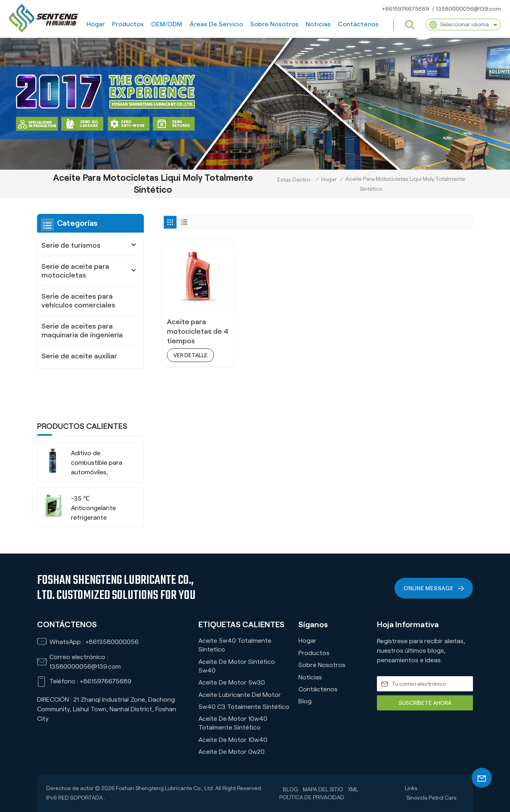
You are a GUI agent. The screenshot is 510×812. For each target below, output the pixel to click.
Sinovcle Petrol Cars (432, 798)
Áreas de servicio (216, 24)
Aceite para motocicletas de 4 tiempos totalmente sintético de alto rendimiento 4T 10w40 (198, 332)
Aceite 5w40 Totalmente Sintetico (235, 645)
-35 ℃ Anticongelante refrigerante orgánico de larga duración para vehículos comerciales (97, 473)
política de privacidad (312, 797)
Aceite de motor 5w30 (232, 682)
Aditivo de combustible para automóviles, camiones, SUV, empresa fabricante (100, 427)
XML (353, 789)
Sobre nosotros (274, 24)
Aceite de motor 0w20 (231, 752)
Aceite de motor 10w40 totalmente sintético (233, 723)
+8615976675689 (405, 9)
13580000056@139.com (468, 9)
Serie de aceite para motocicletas (75, 271)
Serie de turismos (71, 245)
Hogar (96, 24)
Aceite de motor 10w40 (233, 740)
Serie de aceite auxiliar (79, 356)
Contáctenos (358, 24)
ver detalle (190, 355)
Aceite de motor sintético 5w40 (237, 666)
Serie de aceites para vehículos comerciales (78, 301)
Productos (128, 24)
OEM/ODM (167, 24)
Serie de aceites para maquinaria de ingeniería (82, 331)
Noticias (318, 24)
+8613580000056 (112, 642)
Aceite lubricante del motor (240, 695)
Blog (305, 701)
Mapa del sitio (323, 789)
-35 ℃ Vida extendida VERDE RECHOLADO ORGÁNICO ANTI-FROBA (96, 518)
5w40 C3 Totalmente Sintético (244, 707)
